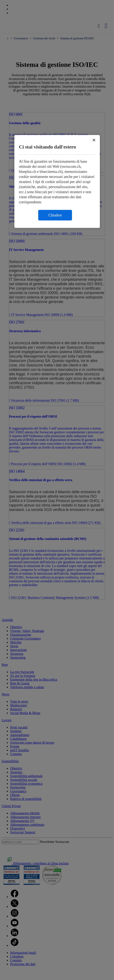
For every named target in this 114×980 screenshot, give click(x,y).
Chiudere (55, 215)
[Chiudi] (94, 140)
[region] (57, 181)
